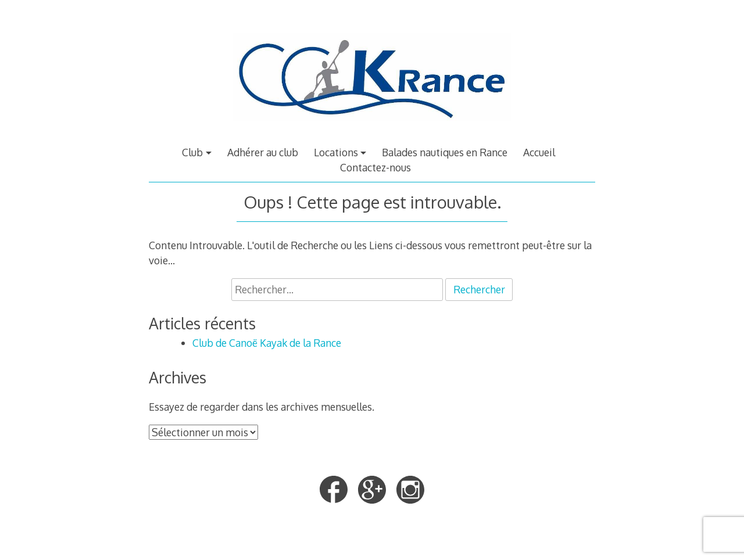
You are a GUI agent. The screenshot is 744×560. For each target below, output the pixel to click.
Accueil (539, 152)
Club (192, 152)
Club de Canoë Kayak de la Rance (267, 343)
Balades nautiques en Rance (445, 152)
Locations (336, 152)
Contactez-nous (375, 167)
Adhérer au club (263, 152)
